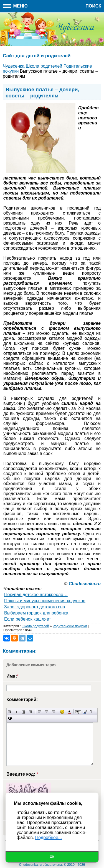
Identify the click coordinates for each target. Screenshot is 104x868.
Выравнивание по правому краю (53, 712)
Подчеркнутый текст (24, 712)
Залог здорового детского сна (35, 607)
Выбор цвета (69, 712)
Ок (52, 857)
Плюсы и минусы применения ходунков (45, 601)
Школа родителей (35, 626)
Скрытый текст (78, 712)
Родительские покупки (70, 626)
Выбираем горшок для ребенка (36, 613)
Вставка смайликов (62, 712)
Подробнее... (49, 838)
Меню (15, 6)
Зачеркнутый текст (31, 712)
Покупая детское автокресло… (36, 595)
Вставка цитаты (85, 712)
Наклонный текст (17, 712)
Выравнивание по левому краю (40, 712)
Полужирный (10, 712)
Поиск (93, 6)
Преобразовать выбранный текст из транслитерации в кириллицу (92, 712)
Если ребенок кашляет (28, 619)
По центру (46, 712)
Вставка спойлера (10, 719)
